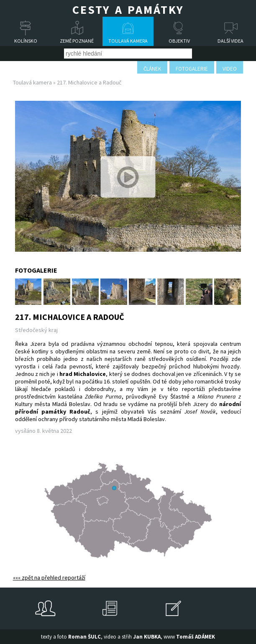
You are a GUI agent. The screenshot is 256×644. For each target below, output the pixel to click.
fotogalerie (192, 69)
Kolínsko (26, 41)
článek (152, 69)
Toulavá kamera (128, 41)
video (230, 69)
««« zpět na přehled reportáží (49, 578)
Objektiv (179, 41)
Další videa (230, 41)
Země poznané (77, 41)
